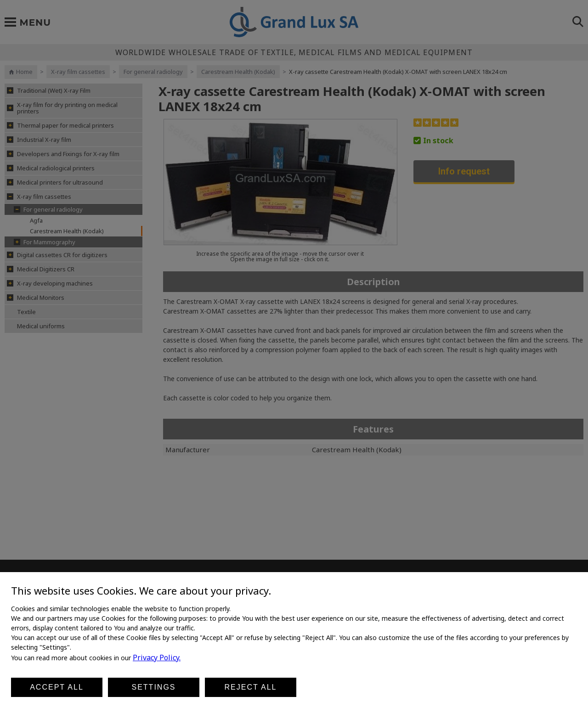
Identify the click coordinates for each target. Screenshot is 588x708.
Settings (153, 687)
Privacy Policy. (157, 657)
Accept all (57, 687)
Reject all (251, 687)
